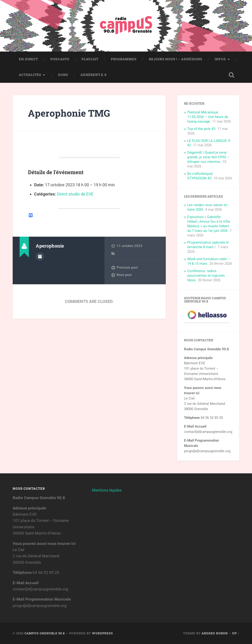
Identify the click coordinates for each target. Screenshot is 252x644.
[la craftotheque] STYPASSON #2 (200, 176)
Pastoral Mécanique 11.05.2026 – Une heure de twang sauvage (208, 117)
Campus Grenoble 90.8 (45, 633)
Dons (63, 75)
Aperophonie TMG (69, 113)
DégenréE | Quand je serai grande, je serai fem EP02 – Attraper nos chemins (208, 157)
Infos (220, 59)
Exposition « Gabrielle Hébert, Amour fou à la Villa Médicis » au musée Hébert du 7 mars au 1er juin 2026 (209, 224)
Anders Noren (215, 633)
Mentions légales (107, 490)
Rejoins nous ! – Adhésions (176, 59)
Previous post (127, 267)
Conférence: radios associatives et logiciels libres (206, 276)
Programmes (124, 59)
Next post (124, 275)
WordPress (102, 633)
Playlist (90, 59)
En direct (28, 59)
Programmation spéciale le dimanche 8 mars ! (208, 245)
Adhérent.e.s (93, 75)
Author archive (40, 256)
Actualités (30, 75)
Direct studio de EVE (75, 194)
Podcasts (60, 59)
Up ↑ (236, 633)
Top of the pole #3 (201, 129)
